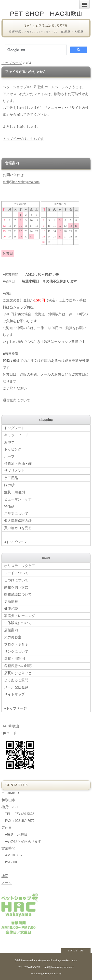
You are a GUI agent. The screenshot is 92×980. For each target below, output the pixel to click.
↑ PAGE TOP (76, 951)
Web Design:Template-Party (46, 973)
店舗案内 (11, 630)
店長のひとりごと (18, 673)
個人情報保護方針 (18, 521)
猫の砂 (9, 485)
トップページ (12, 63)
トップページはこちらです (23, 139)
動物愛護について (18, 594)
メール (7, 883)
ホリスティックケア (20, 566)
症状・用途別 (14, 492)
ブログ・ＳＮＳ (16, 644)
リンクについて (16, 652)
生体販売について (18, 623)
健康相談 (11, 609)
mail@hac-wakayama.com (21, 182)
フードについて (16, 573)
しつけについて (16, 580)
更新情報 (11, 602)
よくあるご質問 (16, 680)
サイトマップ (14, 694)
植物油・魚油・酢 (18, 464)
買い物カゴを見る (18, 528)
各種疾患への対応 (18, 666)
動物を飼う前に (16, 587)
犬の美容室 (13, 637)
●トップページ (47, 538)
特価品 (9, 507)
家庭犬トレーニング (20, 616)
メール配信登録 (16, 687)
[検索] (35, 50)
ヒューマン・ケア (18, 499)
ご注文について (16, 514)
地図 (5, 876)
